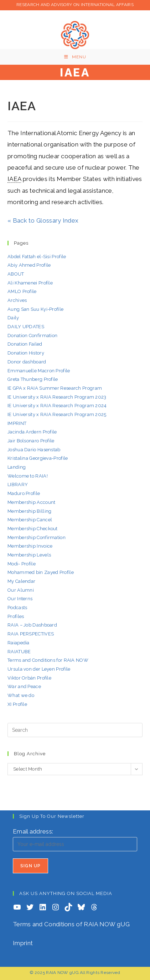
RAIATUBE (19, 652)
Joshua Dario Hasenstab (34, 450)
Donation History (26, 353)
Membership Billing (29, 511)
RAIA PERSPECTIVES (31, 634)
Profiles (16, 616)
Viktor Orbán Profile (29, 678)
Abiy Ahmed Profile (29, 265)
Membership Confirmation (37, 537)
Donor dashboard (27, 362)
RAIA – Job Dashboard (32, 625)
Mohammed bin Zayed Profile (41, 572)
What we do (21, 695)
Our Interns (20, 599)
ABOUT (16, 274)
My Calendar (21, 581)
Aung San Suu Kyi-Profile (35, 309)
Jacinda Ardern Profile (32, 432)
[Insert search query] (75, 730)
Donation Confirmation (32, 335)
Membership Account (31, 502)
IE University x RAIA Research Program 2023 (57, 397)
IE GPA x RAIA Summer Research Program (55, 388)
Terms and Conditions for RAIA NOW (48, 660)
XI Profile (17, 704)
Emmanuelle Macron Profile (39, 371)
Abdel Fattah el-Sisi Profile (37, 257)
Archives (17, 300)
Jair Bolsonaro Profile (31, 441)
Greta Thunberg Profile (33, 379)
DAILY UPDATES (26, 327)
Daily (13, 318)
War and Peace (24, 686)
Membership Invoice (30, 546)
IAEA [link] (14, 179)
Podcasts (17, 608)
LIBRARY (18, 484)
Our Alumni (21, 590)
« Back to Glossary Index (43, 220)
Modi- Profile (22, 564)
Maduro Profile (24, 493)
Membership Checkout (33, 529)
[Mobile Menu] (75, 57)
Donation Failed (25, 344)
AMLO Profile (22, 291)
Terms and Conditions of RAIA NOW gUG (71, 924)
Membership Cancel (30, 520)
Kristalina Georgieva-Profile (38, 458)
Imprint (23, 943)
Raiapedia (19, 643)
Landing (17, 467)
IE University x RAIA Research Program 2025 (57, 414)
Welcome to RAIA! (28, 476)
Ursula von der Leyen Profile (39, 669)
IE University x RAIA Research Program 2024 (57, 406)
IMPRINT (17, 423)
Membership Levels (29, 555)
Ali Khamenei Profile (30, 283)
